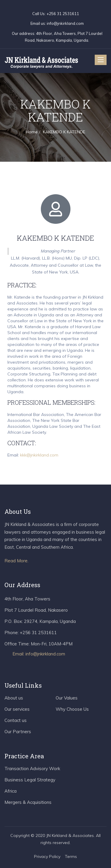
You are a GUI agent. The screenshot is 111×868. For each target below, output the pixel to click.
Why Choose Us (72, 709)
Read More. (16, 561)
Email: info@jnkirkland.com (39, 654)
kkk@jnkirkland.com (39, 455)
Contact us (16, 720)
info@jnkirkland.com (65, 23)
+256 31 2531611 (62, 14)
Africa (11, 791)
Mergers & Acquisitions (28, 802)
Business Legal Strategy (30, 780)
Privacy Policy (47, 856)
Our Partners (18, 732)
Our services (17, 709)
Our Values (67, 698)
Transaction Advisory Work (32, 769)
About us (14, 698)
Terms (71, 856)
